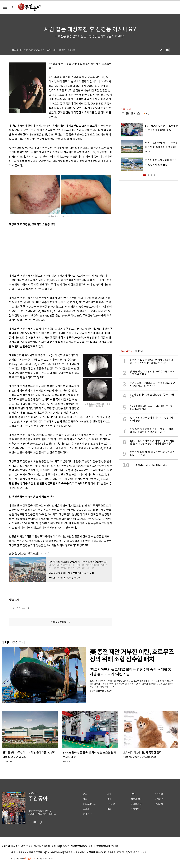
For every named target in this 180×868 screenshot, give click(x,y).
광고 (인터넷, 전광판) (31, 846)
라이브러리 (136, 804)
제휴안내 (46, 846)
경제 (109, 794)
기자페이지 (136, 809)
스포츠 (86, 809)
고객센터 (56, 846)
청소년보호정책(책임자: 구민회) (103, 846)
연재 (133, 794)
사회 (85, 799)
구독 (46, 554)
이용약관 (65, 846)
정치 (85, 794)
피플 (109, 809)
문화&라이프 (89, 804)
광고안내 (159, 804)
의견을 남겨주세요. (21, 608)
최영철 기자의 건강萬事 (24, 554)
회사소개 (15, 846)
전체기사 (87, 814)
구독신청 (159, 799)
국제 (109, 799)
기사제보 (159, 794)
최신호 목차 (136, 799)
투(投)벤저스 (131, 113)
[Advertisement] (53, 249)
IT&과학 (111, 804)
